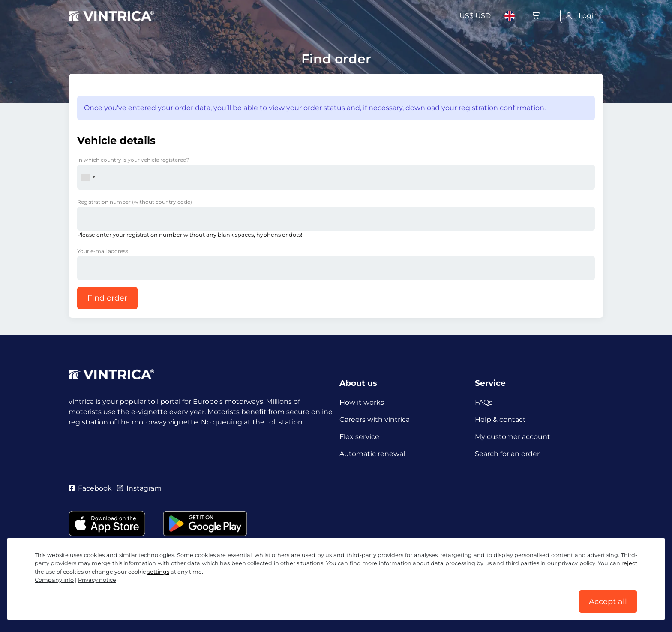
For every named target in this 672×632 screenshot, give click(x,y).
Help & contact (500, 420)
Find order (107, 298)
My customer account (513, 437)
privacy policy (576, 563)
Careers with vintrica (375, 420)
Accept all (608, 602)
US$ (475, 16)
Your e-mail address (103, 251)
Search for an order (507, 454)
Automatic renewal (372, 454)
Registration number (135, 202)
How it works (362, 402)
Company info (54, 580)
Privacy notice (97, 580)
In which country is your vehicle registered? (133, 160)
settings (158, 572)
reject (629, 563)
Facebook (90, 488)
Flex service (359, 437)
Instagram (139, 488)
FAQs (484, 402)
